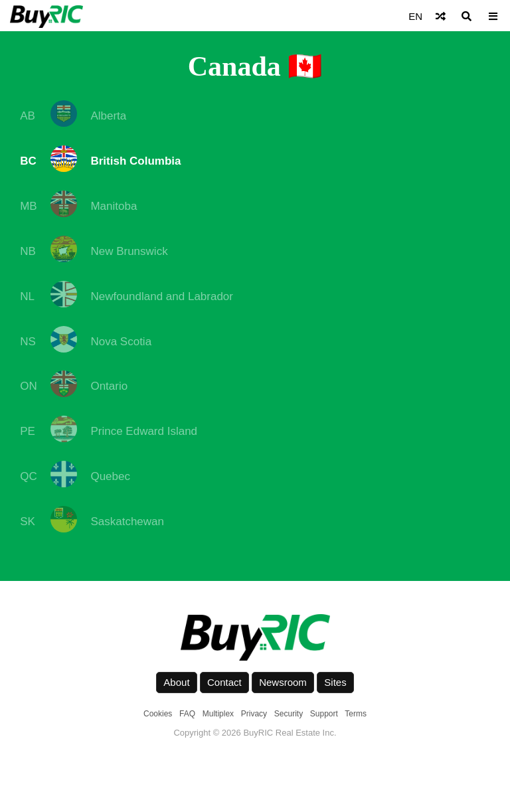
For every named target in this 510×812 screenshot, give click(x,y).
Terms (356, 714)
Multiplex (218, 714)
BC (28, 161)
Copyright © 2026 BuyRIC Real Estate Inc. (255, 733)
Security (289, 714)
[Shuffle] (441, 16)
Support (324, 714)
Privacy (254, 714)
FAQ (187, 714)
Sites (335, 682)
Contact (224, 682)
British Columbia (135, 161)
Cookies (158, 714)
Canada (234, 66)
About (176, 682)
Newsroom (283, 682)
